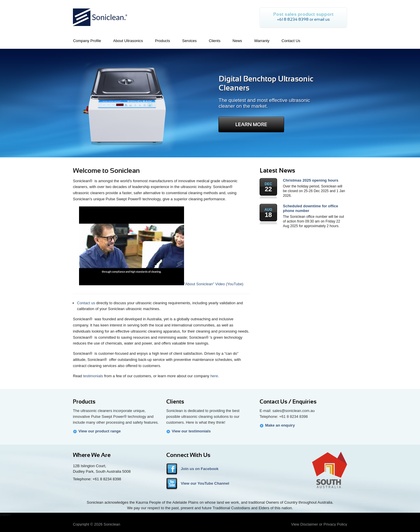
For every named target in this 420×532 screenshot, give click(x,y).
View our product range (100, 431)
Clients (175, 402)
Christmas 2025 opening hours (311, 180)
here (214, 376)
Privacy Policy (335, 524)
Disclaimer (309, 524)
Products (84, 402)
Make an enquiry (280, 425)
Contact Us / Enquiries (288, 402)
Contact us (86, 303)
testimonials (93, 376)
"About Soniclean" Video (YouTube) (161, 284)
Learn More (251, 125)
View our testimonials (191, 431)
